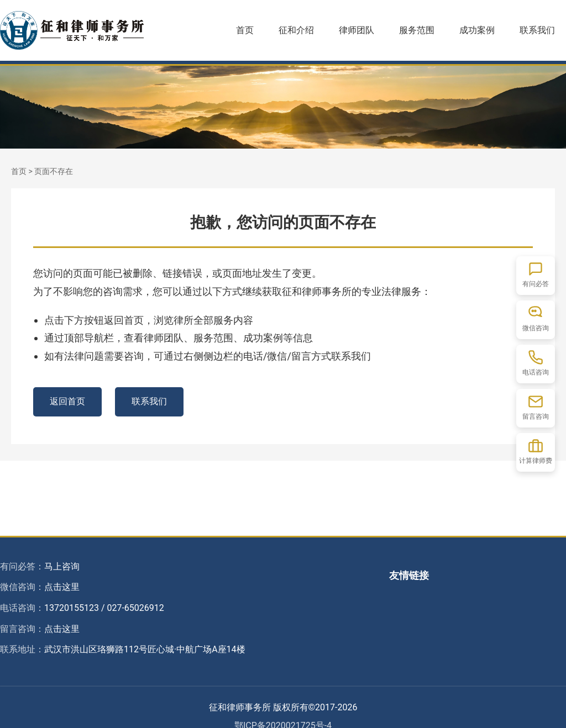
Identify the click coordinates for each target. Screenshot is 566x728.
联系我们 (537, 30)
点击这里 (62, 587)
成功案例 (477, 30)
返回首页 (67, 401)
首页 (245, 30)
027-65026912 (135, 608)
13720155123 (72, 608)
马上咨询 (62, 566)
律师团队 (357, 30)
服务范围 (417, 30)
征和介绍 (296, 30)
